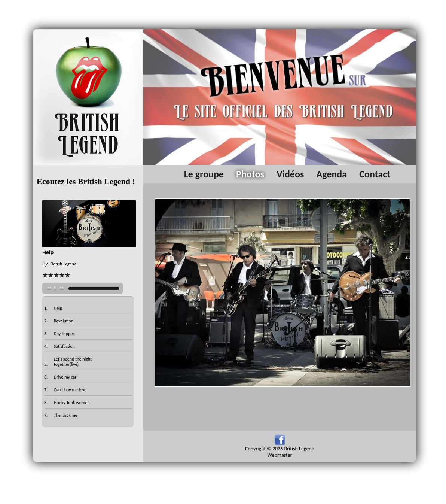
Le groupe (204, 174)
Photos (250, 174)
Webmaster (280, 455)
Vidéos (290, 174)
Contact (375, 174)
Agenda (332, 174)
